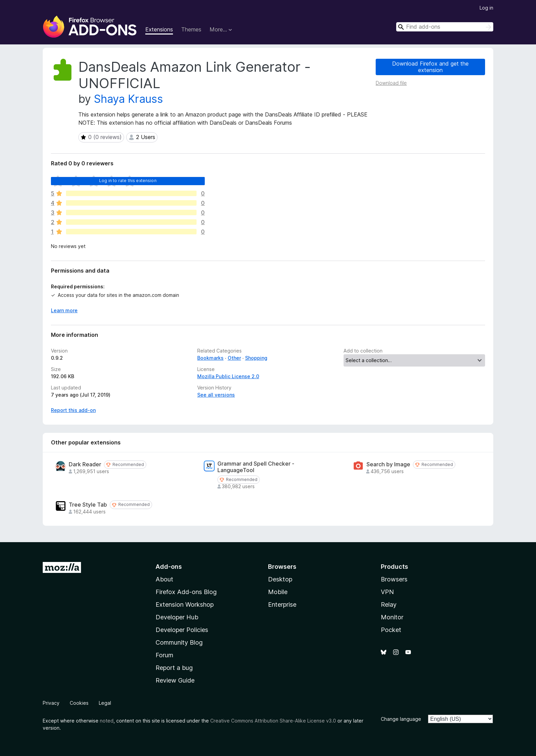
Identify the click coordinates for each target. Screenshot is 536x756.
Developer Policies (182, 630)
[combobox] (445, 27)
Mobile (278, 592)
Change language (401, 719)
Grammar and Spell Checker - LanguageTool (256, 467)
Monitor (392, 617)
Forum (164, 655)
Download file (391, 83)
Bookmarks (210, 358)
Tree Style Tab (88, 505)
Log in (486, 8)
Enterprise (282, 604)
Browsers (394, 579)
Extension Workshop (185, 604)
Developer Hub (177, 617)
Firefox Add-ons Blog (186, 592)
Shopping (256, 358)
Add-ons (169, 567)
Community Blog (179, 642)
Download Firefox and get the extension (430, 67)
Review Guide (175, 680)
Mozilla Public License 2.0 (228, 376)
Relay (389, 604)
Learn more (64, 310)
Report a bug (174, 668)
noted (107, 721)
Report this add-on (73, 410)
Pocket (391, 630)
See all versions (216, 395)
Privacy (51, 703)
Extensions (159, 29)
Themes (191, 29)
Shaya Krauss (129, 99)
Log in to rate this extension (128, 181)
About (164, 579)
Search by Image (388, 464)
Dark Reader (85, 464)
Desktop (280, 579)
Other (234, 358)
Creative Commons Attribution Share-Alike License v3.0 (273, 721)
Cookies (79, 703)
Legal (105, 703)
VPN (387, 592)
